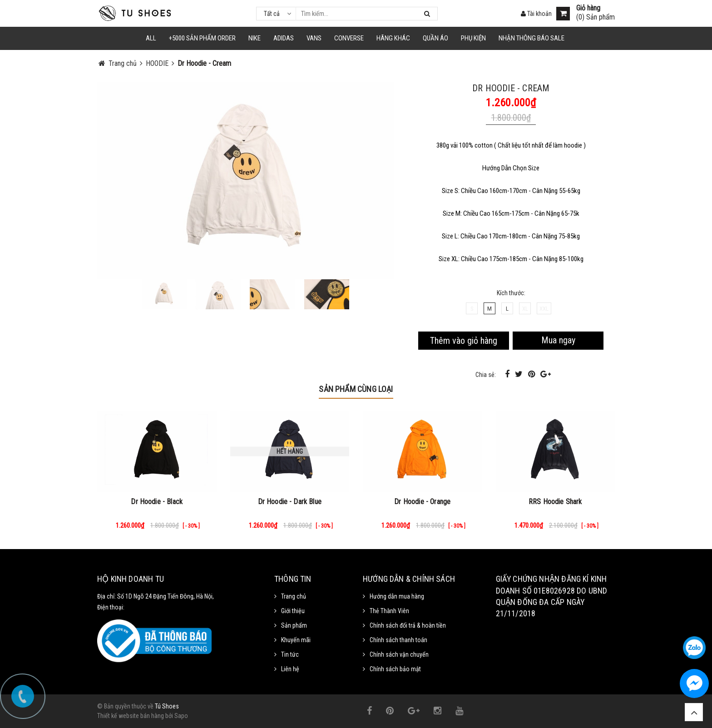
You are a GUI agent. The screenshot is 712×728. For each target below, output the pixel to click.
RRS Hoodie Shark (555, 502)
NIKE (255, 38)
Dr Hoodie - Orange (422, 502)
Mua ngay (558, 340)
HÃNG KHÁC (393, 38)
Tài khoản (536, 14)
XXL (544, 309)
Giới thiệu (293, 611)
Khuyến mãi (296, 640)
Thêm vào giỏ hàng (464, 341)
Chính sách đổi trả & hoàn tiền (408, 625)
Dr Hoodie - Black (157, 502)
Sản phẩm (294, 625)
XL (525, 309)
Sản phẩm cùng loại (356, 389)
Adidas (284, 38)
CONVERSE (349, 38)
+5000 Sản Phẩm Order (202, 38)
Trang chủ (294, 596)
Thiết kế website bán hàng (131, 716)
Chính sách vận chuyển (399, 654)
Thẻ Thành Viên (389, 611)
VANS (314, 38)
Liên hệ (290, 669)
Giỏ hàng (588, 8)
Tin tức (290, 654)
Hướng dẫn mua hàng (397, 596)
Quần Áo (435, 38)
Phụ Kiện (473, 38)
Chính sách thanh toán (398, 640)
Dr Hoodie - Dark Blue (290, 502)
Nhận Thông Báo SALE (532, 38)
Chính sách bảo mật (395, 669)
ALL (151, 38)
